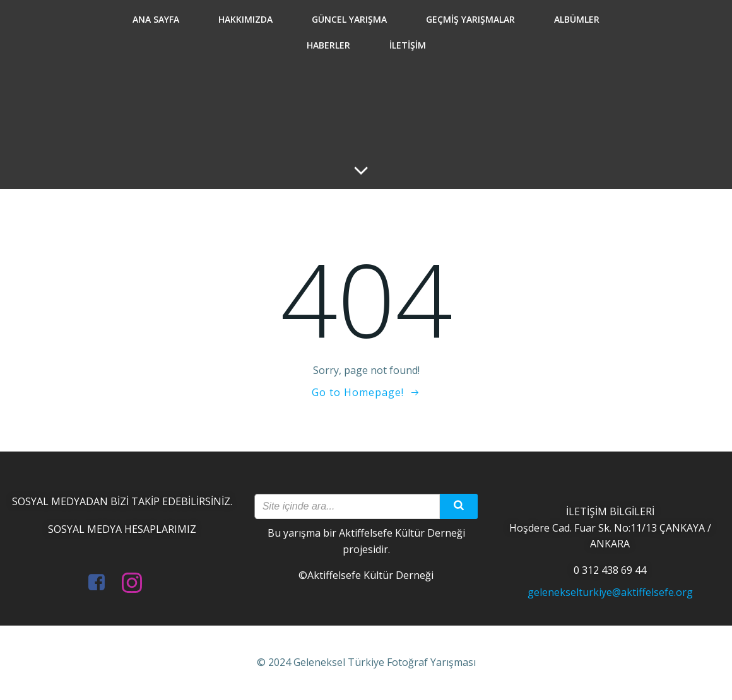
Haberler (328, 45)
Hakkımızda (245, 19)
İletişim (408, 45)
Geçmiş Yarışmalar (470, 19)
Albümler (577, 19)
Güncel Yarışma (349, 19)
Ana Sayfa (156, 19)
